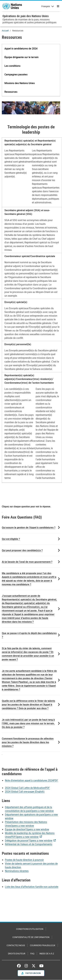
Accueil (5, 31)
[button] (21, 49)
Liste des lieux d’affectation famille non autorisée (32, 887)
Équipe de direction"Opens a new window (27, 829)
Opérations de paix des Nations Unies (26, 16)
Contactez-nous (16, 945)
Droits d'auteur (17, 954)
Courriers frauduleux (43, 945)
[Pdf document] (29, 788)
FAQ (32, 954)
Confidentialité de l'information (31, 937)
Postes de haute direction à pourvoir (24, 860)
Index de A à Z (47, 954)
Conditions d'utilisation (30, 929)
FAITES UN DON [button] (31, 973)
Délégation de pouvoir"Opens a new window (29, 840)
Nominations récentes (17, 871)
